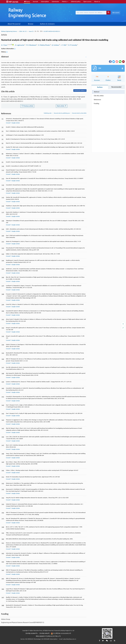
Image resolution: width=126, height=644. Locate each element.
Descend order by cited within (79, 113)
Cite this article (99, 96)
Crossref (8, 123)
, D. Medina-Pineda (44, 45)
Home (27, 2)
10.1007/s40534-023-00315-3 (52, 31)
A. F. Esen (4, 45)
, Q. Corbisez (55, 45)
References (97, 100)
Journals (35, 2)
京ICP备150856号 (44, 633)
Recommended (116, 87)
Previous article (27, 106)
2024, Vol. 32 (23, 31)
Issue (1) (31, 31)
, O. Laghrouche (19, 45)
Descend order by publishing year (62, 113)
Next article (62, 106)
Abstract (97, 92)
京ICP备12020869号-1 (32, 633)
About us (97, 2)
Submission (55, 2)
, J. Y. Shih (63, 45)
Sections (100, 87)
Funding (96, 103)
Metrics (65, 2)
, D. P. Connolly (72, 45)
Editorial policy (76, 2)
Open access (87, 2)
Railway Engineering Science (9, 31)
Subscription (45, 2)
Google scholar (16, 123)
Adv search (116, 13)
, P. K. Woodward (31, 45)
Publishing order (48, 113)
